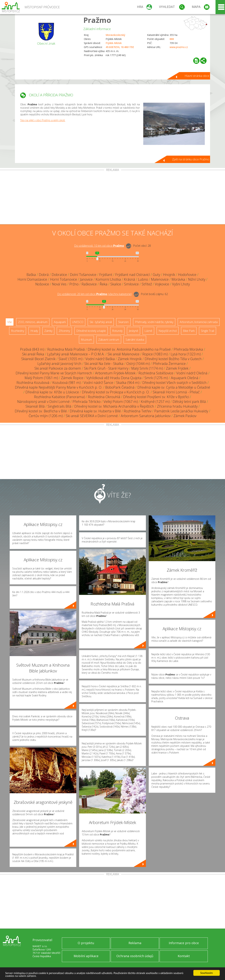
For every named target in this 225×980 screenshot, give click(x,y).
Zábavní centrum (109, 340)
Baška (31, 275)
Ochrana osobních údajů (135, 956)
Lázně (148, 331)
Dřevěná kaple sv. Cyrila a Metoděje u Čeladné (174, 387)
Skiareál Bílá (35, 406)
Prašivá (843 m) (32, 349)
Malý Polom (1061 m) (41, 378)
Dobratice (59, 275)
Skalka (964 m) (128, 383)
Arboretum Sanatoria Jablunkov (146, 416)
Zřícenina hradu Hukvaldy (177, 406)
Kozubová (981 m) (67, 383)
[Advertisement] (112, 198)
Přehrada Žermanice (169, 364)
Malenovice (160, 279)
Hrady (34, 331)
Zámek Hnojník (130, 359)
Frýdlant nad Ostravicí (133, 275)
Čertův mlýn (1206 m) (46, 416)
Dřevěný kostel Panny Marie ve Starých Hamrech (54, 373)
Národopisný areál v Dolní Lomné (43, 402)
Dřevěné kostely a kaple (91, 331)
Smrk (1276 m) (156, 378)
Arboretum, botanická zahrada (199, 322)
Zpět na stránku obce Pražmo (191, 159)
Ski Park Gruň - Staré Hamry (106, 368)
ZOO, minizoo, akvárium (33, 322)
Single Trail (208, 331)
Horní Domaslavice (32, 279)
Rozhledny (18, 331)
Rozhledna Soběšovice (156, 373)
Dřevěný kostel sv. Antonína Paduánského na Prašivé (129, 349)
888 (172, 39)
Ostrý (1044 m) (138, 364)
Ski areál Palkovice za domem (58, 368)
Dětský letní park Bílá (189, 402)
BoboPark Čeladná (120, 387)
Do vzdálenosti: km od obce (99, 246)
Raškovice (89, 284)
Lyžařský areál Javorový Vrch (59, 364)
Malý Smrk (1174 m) (147, 368)
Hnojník (169, 275)
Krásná (129, 279)
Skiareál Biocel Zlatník (38, 359)
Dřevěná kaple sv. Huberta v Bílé (95, 411)
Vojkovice (162, 284)
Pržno (74, 284)
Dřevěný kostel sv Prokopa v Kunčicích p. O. (116, 392)
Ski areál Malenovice (123, 354)
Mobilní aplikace (86, 956)
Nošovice (42, 284)
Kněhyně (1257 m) (155, 402)
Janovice (86, 279)
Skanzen (123, 322)
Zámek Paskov (185, 416)
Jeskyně (134, 331)
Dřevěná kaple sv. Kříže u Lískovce (52, 392)
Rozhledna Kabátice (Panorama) (60, 397)
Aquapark (60, 322)
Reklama (135, 943)
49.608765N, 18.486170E (120, 47)
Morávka (178, 279)
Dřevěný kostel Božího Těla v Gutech (173, 359)
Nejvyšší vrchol (168, 331)
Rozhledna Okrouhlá (104, 397)
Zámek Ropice (72, 378)
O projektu (86, 943)
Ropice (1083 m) (155, 354)
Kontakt (184, 956)
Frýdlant (106, 275)
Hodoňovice (187, 275)
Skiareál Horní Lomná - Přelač (176, 392)
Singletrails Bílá (60, 406)
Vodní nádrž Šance (98, 383)
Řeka (104, 284)
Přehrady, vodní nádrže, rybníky (154, 322)
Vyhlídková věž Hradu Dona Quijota (114, 378)
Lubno (143, 279)
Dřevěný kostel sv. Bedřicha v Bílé (41, 411)
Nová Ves (59, 284)
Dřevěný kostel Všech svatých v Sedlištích (174, 383)
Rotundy (117, 331)
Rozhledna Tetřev (138, 411)
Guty (156, 275)
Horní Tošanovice (64, 279)
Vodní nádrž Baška (100, 359)
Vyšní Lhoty (181, 284)
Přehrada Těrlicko (87, 402)
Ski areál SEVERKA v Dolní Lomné (92, 416)
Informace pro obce (184, 943)
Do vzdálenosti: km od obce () (94, 294)
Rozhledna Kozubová (33, 383)
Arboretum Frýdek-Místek (115, 373)
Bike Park (189, 331)
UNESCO (78, 322)
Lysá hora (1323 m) (186, 354)
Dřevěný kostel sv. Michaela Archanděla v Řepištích (114, 406)
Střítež (147, 284)
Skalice (116, 284)
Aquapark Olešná (185, 378)
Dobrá (44, 275)
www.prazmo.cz (179, 47)
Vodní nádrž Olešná (192, 373)
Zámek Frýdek (177, 368)
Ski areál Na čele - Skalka (104, 364)
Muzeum (86, 340)
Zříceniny (64, 331)
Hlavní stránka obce (197, 76)
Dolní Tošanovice (83, 275)
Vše (10, 322)
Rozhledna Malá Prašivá (66, 349)
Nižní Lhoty (197, 279)
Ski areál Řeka (33, 354)
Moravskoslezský (115, 35)
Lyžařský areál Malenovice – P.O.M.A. (76, 354)
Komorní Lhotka (108, 279)
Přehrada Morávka (188, 349)
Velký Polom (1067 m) (121, 402)
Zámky (48, 331)
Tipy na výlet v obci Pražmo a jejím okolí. (43, 120)
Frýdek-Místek (114, 43)
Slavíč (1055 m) (70, 359)
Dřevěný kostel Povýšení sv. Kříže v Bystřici (156, 397)
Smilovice (131, 284)
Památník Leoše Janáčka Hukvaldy (181, 411)
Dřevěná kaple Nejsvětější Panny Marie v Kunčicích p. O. (59, 387)
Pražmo (97, 20)
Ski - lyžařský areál (101, 322)
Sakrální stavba (135, 340)
